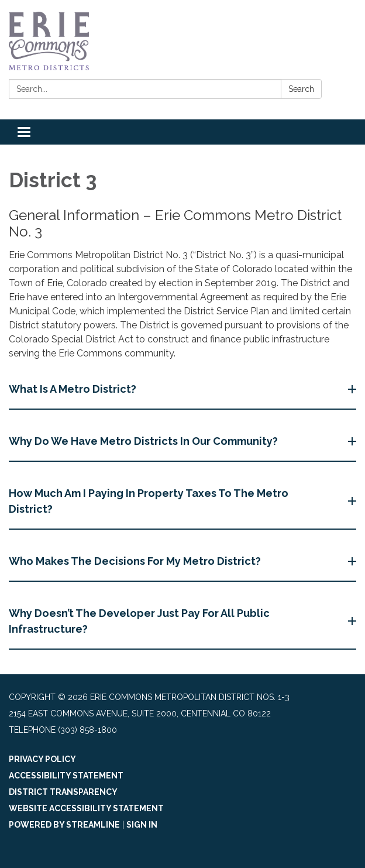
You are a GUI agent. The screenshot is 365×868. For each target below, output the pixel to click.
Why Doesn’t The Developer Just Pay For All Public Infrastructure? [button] (139, 621)
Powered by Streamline (64, 825)
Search (301, 89)
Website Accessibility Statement (86, 808)
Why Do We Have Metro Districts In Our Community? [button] (144, 441)
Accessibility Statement (66, 776)
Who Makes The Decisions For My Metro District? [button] (136, 561)
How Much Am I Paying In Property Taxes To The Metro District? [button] (149, 501)
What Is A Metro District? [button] (74, 389)
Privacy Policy (42, 759)
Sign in (142, 825)
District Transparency (63, 792)
